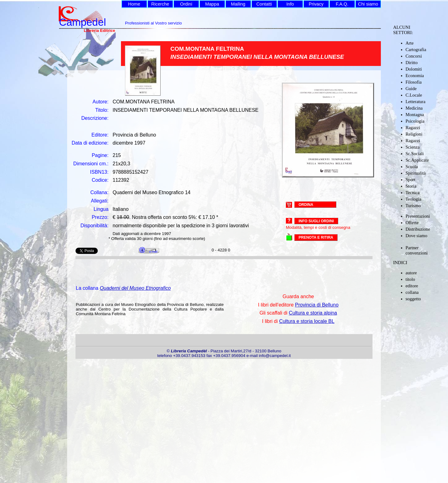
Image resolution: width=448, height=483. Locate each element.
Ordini (186, 4)
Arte (410, 43)
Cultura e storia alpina (313, 313)
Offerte (412, 223)
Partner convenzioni (417, 250)
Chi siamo (368, 4)
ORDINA (306, 204)
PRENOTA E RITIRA (316, 237)
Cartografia (416, 50)
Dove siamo (416, 236)
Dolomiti (414, 69)
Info (290, 4)
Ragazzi (413, 128)
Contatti (264, 4)
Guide (411, 89)
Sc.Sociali (415, 154)
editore (412, 286)
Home (134, 4)
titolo (410, 279)
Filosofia (414, 82)
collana (412, 292)
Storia (411, 186)
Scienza (413, 147)
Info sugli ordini (316, 221)
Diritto (412, 63)
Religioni (414, 134)
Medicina (414, 108)
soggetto (413, 299)
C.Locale (414, 95)
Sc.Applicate (417, 160)
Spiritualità (416, 173)
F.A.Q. (342, 4)
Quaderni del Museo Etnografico (135, 288)
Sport (411, 180)
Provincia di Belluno (317, 305)
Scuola (412, 167)
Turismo (413, 206)
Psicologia (415, 121)
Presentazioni (418, 216)
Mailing (238, 4)
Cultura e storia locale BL (307, 321)
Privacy (316, 4)
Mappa (212, 4)
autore (411, 273)
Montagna (415, 115)
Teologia (414, 199)
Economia (415, 76)
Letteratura (416, 102)
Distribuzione (418, 229)
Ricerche (160, 4)
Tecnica (413, 193)
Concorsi (414, 56)
